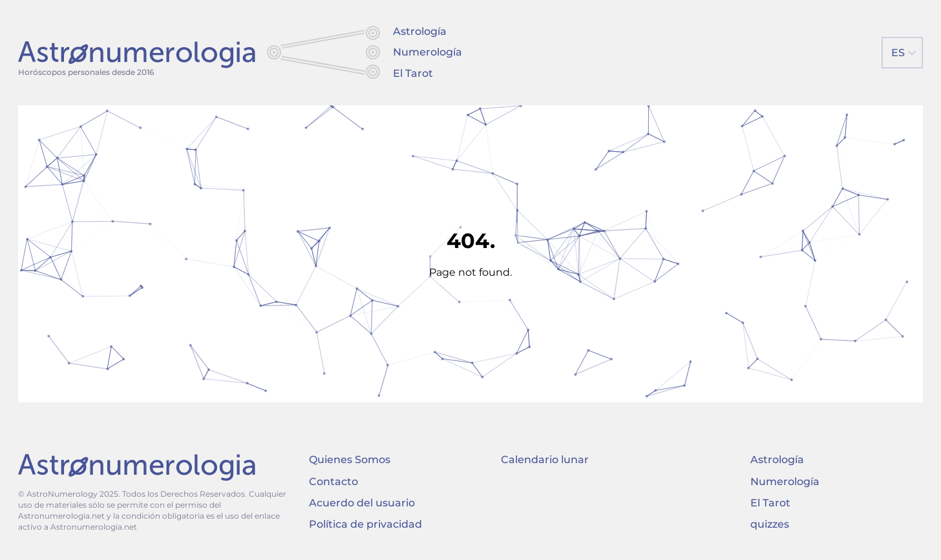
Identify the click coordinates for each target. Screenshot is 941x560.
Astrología (420, 31)
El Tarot (413, 73)
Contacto (333, 482)
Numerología (428, 52)
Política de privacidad (365, 524)
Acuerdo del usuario (362, 503)
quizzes (770, 524)
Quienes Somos (350, 460)
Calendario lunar (545, 460)
